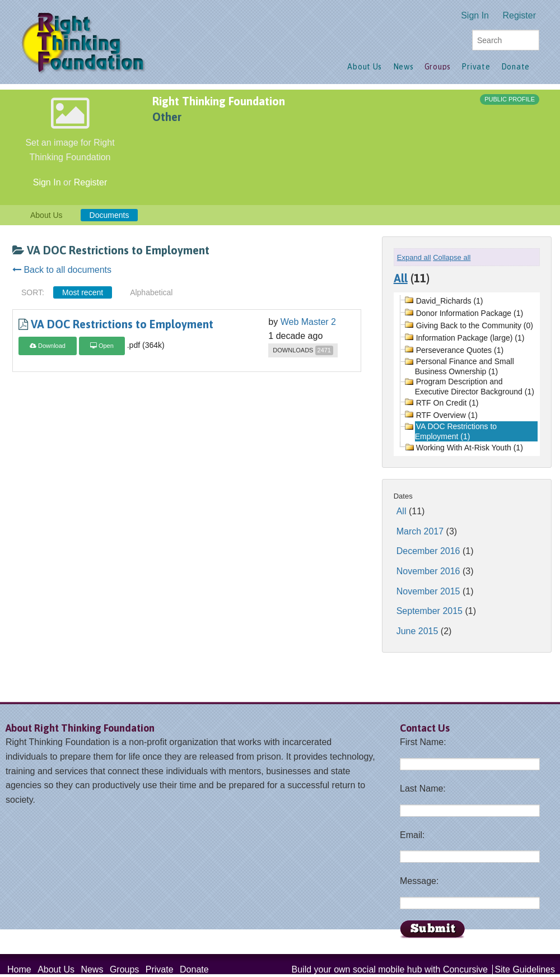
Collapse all (452, 257)
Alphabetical (151, 292)
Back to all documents (62, 270)
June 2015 (417, 631)
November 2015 (428, 591)
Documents (109, 215)
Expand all (414, 257)
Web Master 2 (308, 322)
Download (48, 346)
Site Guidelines (525, 969)
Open (102, 346)
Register (519, 15)
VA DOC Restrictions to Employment (122, 324)
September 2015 (430, 611)
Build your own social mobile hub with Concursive (390, 969)
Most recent (83, 292)
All (401, 278)
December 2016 (428, 551)
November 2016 (428, 571)
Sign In (475, 15)
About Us (46, 215)
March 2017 (420, 531)
